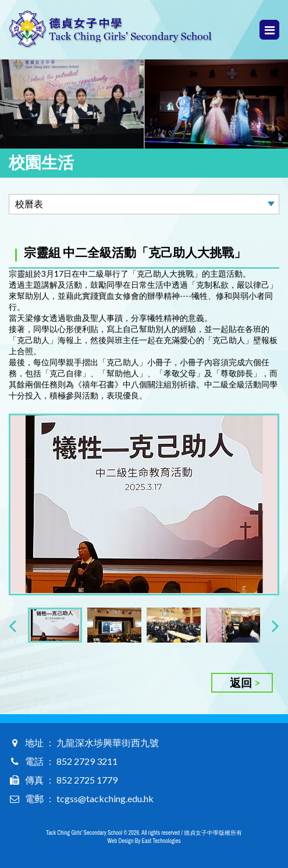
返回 (241, 682)
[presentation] (13, 625)
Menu (270, 30)
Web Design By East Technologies (144, 841)
